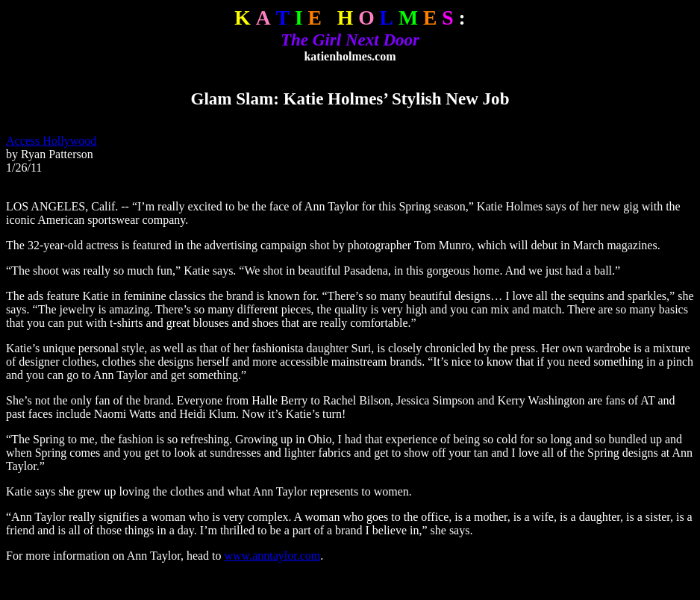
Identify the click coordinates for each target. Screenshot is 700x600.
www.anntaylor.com (273, 556)
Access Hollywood (51, 141)
